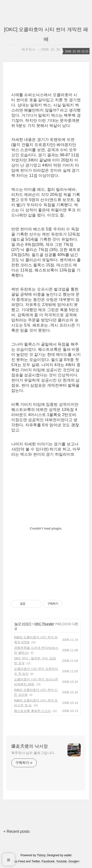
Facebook (48, 861)
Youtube (62, 861)
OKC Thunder (44, 624)
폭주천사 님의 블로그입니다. (33, 753)
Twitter (36, 861)
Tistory (41, 855)
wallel (68, 855)
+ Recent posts (17, 831)
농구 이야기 (23, 624)
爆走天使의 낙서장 (30, 746)
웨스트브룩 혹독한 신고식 (32, 711)
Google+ (74, 861)
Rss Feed (19, 861)
